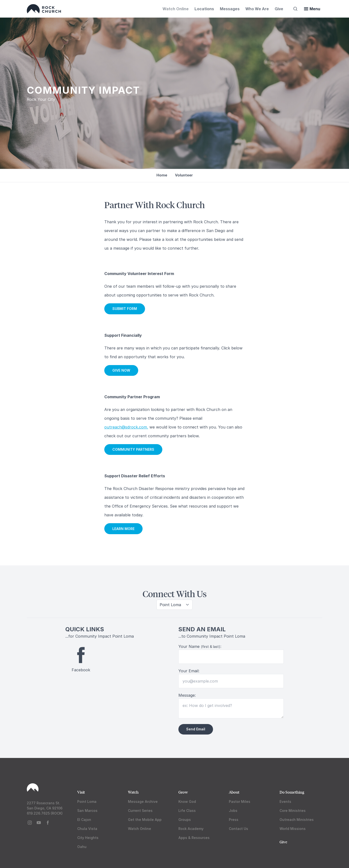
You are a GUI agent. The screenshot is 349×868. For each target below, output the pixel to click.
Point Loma (87, 802)
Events (285, 802)
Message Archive (143, 802)
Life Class (187, 811)
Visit (81, 792)
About (234, 792)
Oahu (82, 847)
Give (279, 9)
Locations (204, 9)
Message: (187, 695)
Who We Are (257, 9)
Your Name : (200, 646)
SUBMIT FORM (125, 309)
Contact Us (238, 829)
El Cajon (84, 820)
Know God (187, 802)
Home (162, 175)
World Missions (293, 829)
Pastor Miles (240, 802)
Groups (185, 820)
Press (234, 820)
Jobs (233, 811)
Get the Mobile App (145, 820)
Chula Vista (87, 829)
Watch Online (176, 9)
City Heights (88, 838)
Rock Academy (191, 829)
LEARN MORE (123, 529)
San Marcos (87, 811)
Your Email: (189, 671)
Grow (183, 792)
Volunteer (184, 175)
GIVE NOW (121, 370)
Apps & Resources (194, 838)
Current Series (140, 811)
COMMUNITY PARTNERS (133, 449)
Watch (133, 792)
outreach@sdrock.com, (126, 427)
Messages (230, 9)
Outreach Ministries (297, 820)
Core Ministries (293, 811)
